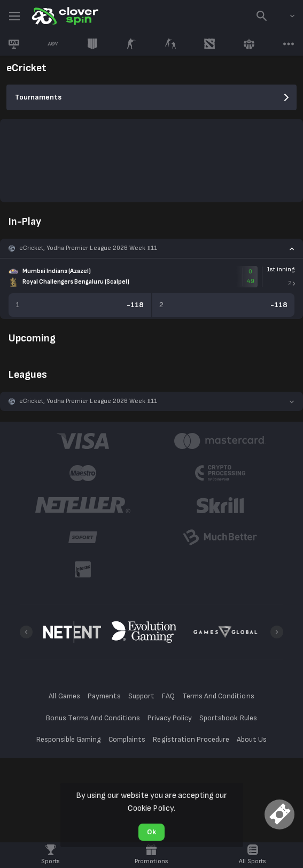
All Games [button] (64, 696)
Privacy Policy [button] (170, 718)
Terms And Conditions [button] (218, 696)
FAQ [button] (168, 696)
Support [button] (141, 696)
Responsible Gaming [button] (69, 739)
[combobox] (284, 16)
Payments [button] (104, 696)
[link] (64, 16)
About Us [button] (252, 739)
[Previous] (26, 632)
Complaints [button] (127, 739)
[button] (151, 248)
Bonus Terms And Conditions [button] (93, 718)
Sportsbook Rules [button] (228, 718)
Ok (151, 832)
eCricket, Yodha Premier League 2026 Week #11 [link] (88, 248)
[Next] (277, 632)
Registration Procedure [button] (191, 739)
